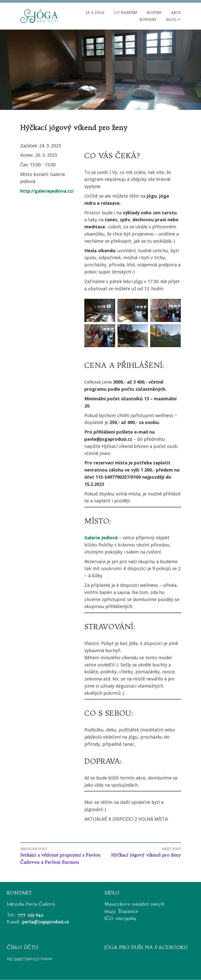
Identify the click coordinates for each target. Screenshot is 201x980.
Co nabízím (126, 13)
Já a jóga (95, 13)
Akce (176, 13)
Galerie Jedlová (101, 538)
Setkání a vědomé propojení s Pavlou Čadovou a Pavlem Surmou (60, 856)
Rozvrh (154, 13)
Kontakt (148, 20)
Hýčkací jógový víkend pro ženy (141, 852)
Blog (171, 20)
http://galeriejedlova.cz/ (47, 191)
